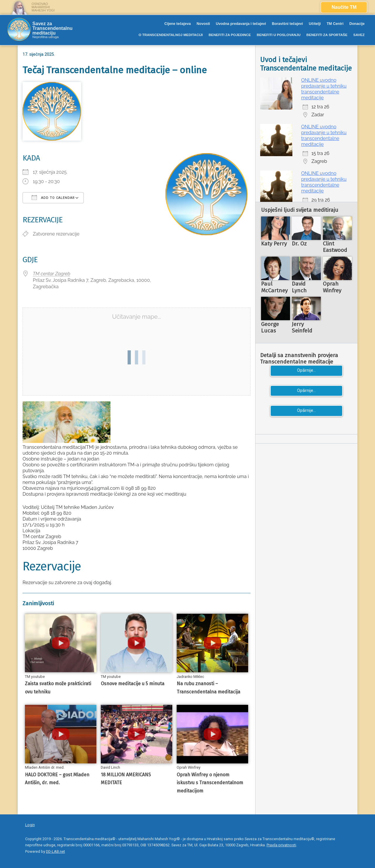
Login (30, 825)
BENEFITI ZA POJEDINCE (230, 35)
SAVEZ (359, 35)
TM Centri (335, 24)
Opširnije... (306, 370)
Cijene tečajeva (178, 24)
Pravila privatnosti (281, 845)
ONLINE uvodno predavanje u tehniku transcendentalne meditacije (324, 89)
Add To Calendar (53, 197)
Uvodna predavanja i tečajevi (241, 24)
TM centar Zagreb (52, 274)
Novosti (203, 24)
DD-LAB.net (56, 851)
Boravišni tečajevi (287, 24)
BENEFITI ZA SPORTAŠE (327, 35)
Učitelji (315, 24)
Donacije (357, 24)
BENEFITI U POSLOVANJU (279, 35)
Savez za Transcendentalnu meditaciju (53, 28)
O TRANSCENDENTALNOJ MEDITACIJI (171, 35)
